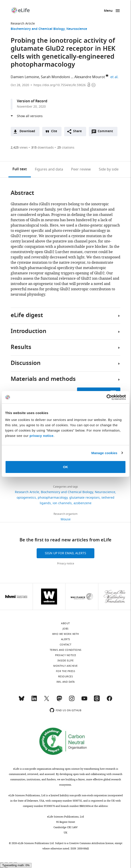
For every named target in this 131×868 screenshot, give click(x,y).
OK (66, 467)
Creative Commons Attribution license (91, 843)
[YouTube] (84, 700)
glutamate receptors (84, 498)
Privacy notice (66, 564)
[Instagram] (72, 700)
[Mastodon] (59, 700)
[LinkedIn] (34, 700)
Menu (108, 11)
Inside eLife (66, 661)
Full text (20, 169)
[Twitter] (47, 700)
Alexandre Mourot (90, 77)
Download (27, 131)
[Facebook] (109, 700)
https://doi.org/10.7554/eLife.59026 (60, 85)
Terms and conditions (66, 650)
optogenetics (26, 498)
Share (77, 131)
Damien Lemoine (25, 77)
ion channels (62, 503)
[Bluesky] (22, 700)
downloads (43, 148)
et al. (115, 77)
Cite (54, 131)
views (19, 148)
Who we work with (66, 634)
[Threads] (97, 700)
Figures (49, 169)
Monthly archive (65, 666)
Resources (66, 676)
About (65, 623)
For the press (66, 671)
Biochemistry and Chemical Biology (38, 29)
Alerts (66, 639)
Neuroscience (77, 29)
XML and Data (66, 682)
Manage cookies (104, 453)
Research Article (23, 24)
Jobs (66, 629)
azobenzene (82, 503)
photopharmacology (53, 498)
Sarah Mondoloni (55, 77)
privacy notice (42, 436)
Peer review (81, 169)
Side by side (109, 169)
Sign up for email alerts (65, 553)
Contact (66, 645)
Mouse (66, 519)
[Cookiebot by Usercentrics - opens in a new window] (106, 397)
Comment (107, 132)
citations (66, 148)
